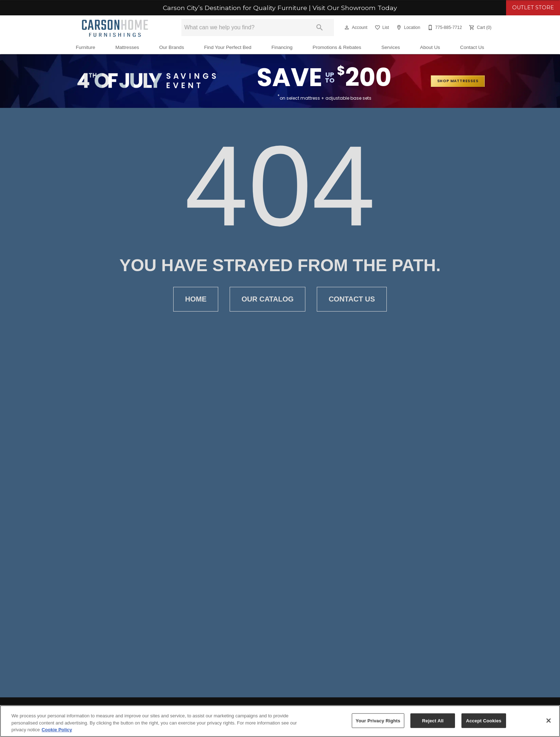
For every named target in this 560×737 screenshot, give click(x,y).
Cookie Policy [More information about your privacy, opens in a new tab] (57, 730)
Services (391, 47)
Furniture (85, 47)
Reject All (433, 720)
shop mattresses (458, 81)
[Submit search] (320, 28)
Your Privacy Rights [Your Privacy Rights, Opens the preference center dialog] (378, 720)
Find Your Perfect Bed (228, 47)
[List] (381, 28)
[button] (347, 28)
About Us (430, 47)
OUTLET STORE (533, 8)
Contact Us (472, 47)
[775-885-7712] (444, 28)
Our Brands (172, 47)
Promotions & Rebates (337, 47)
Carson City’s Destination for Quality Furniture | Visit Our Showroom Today (280, 8)
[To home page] (115, 28)
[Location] (407, 28)
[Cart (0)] (479, 28)
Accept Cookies (484, 720)
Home (196, 299)
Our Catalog (267, 299)
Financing (282, 47)
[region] (280, 721)
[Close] (549, 721)
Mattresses (127, 47)
